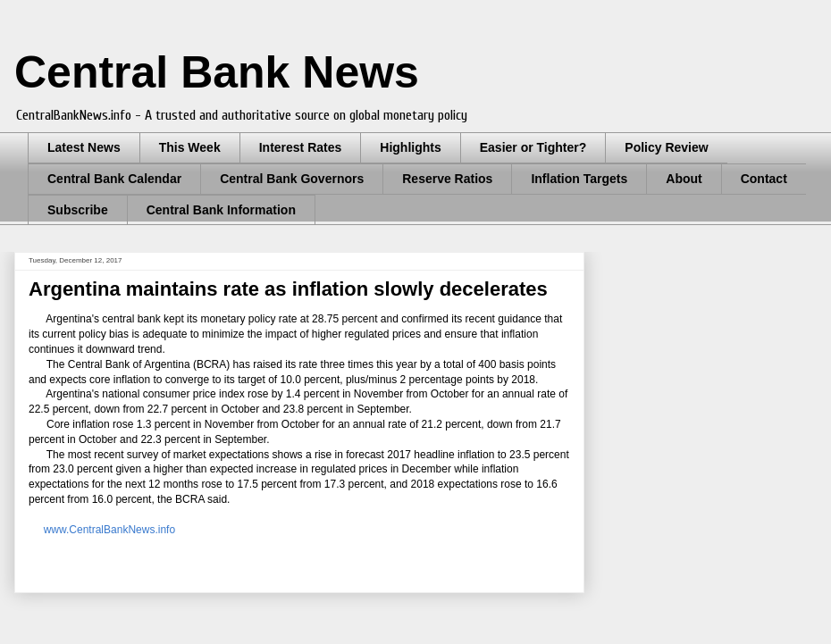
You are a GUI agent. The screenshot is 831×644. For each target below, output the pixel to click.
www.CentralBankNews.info (109, 530)
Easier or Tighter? (533, 147)
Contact (764, 179)
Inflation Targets (579, 179)
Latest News (84, 147)
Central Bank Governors (292, 179)
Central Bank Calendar (114, 179)
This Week (190, 147)
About (684, 179)
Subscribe (78, 210)
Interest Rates (301, 147)
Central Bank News (217, 72)
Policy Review (666, 147)
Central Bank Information (221, 210)
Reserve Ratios (447, 179)
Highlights (410, 147)
